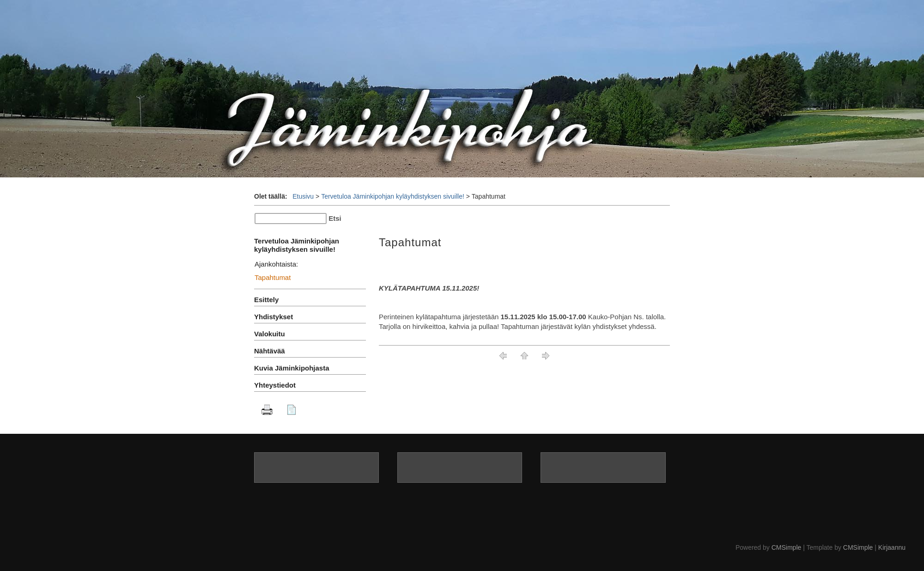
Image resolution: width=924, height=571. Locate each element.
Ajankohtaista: (276, 264)
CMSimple (787, 547)
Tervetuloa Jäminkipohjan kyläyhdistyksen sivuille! (393, 196)
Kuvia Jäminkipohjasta (292, 368)
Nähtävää (270, 351)
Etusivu (303, 196)
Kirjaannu (892, 547)
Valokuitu (270, 334)
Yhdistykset (274, 317)
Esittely (266, 300)
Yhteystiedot (275, 385)
